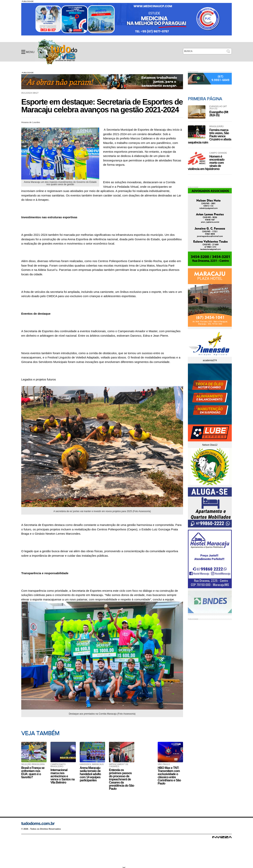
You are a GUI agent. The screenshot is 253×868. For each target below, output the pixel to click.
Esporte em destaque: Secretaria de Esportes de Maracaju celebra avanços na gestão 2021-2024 (57, 52)
